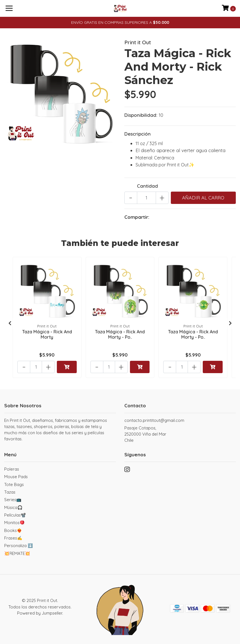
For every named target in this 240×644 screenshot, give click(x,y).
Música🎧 (13, 507)
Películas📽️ (15, 515)
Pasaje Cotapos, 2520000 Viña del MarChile (145, 434)
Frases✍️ (13, 538)
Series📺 (13, 500)
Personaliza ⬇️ (19, 546)
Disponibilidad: (141, 115)
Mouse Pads (16, 477)
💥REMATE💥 (17, 553)
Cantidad (147, 186)
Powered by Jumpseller (40, 613)
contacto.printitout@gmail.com (154, 420)
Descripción (138, 134)
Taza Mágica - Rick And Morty (47, 334)
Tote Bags (14, 484)
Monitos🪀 (15, 523)
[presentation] (10, 323)
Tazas (10, 492)
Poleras (12, 469)
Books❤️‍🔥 (13, 530)
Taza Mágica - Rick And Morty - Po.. (120, 334)
